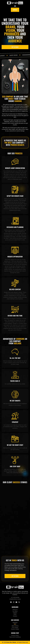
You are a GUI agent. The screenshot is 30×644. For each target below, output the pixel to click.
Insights (15, 613)
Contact (15, 616)
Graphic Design (15, 629)
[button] (15, 6)
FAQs (15, 614)
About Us (15, 609)
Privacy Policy (15, 635)
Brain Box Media (11, 642)
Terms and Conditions (15, 637)
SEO (15, 624)
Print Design (15, 627)
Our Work (15, 611)
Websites (15, 622)
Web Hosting (15, 626)
